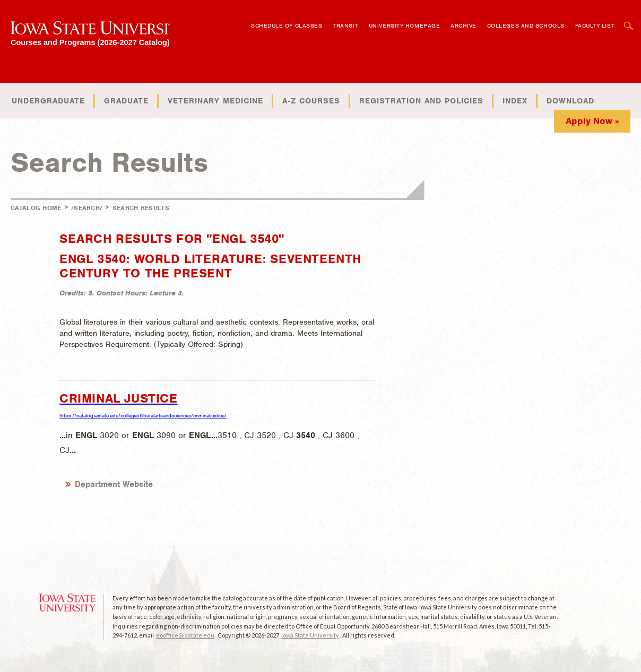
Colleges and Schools (526, 25)
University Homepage (404, 25)
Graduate (126, 101)
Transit (345, 25)
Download (570, 101)
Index (515, 101)
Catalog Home (36, 208)
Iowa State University (310, 635)
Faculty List (595, 25)
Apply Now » (592, 121)
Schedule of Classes (287, 25)
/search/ (87, 208)
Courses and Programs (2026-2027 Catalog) (90, 42)
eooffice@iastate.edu (185, 635)
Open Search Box (629, 20)
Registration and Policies (421, 101)
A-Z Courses (311, 101)
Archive (464, 25)
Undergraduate (48, 101)
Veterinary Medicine (215, 101)
